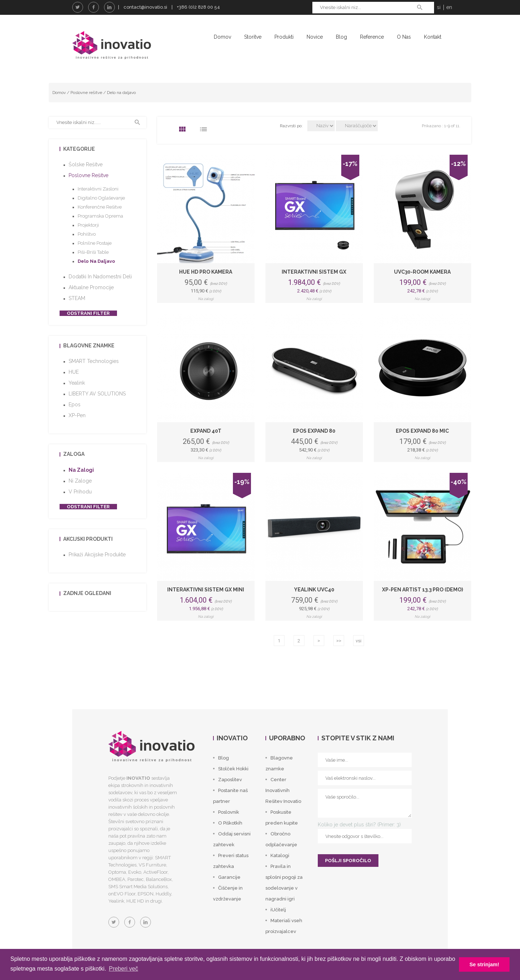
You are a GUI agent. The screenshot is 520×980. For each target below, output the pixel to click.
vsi (359, 641)
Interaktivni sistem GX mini (206, 590)
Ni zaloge (80, 481)
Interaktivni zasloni (98, 189)
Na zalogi (81, 470)
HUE (74, 372)
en (449, 7)
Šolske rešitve (86, 165)
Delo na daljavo (121, 93)
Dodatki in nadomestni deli (100, 277)
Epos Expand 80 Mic (422, 431)
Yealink (77, 383)
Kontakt (433, 37)
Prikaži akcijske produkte (97, 555)
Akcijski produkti (88, 539)
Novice (315, 37)
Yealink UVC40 (314, 590)
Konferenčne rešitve (100, 207)
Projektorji (88, 225)
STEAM (77, 299)
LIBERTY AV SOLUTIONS (97, 394)
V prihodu (80, 492)
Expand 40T (206, 431)
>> (339, 641)
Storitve (253, 37)
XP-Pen (77, 416)
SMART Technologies (94, 361)
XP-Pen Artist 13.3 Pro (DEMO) (422, 590)
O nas (404, 37)
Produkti (284, 37)
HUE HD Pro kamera (206, 272)
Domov (222, 37)
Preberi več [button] (123, 969)
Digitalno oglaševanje (101, 198)
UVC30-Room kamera (422, 272)
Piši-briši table (93, 253)
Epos (75, 405)
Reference (372, 37)
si (439, 7)
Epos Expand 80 (314, 431)
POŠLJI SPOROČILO (348, 861)
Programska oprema (100, 216)
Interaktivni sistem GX (314, 272)
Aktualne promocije (91, 288)
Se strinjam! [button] (484, 964)
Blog (341, 37)
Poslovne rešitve (86, 93)
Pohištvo (87, 234)
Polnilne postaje (95, 243)
